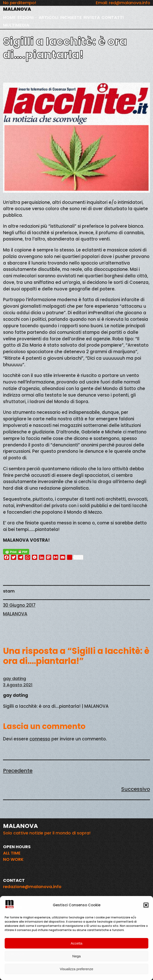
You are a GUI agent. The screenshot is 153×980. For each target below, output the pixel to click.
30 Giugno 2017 (19, 605)
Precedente (18, 771)
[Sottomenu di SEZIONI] (36, 17)
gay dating (14, 678)
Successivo (136, 789)
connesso (40, 739)
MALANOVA (17, 9)
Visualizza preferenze (76, 969)
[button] (146, 905)
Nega (77, 956)
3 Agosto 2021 (18, 685)
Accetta (76, 943)
